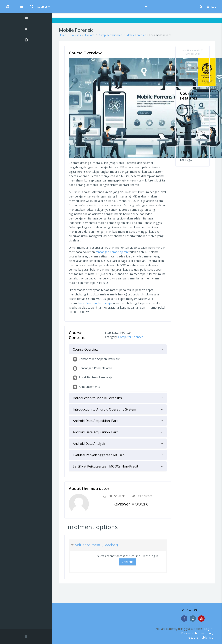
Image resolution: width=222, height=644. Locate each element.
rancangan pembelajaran (112, 252)
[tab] (118, 349)
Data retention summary (197, 633)
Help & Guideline (99, 6)
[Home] (26, 30)
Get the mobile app (201, 638)
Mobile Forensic (136, 35)
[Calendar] (26, 40)
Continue (128, 562)
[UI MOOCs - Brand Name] (26, 7)
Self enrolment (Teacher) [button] (96, 545)
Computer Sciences (110, 35)
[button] (67, 7)
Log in (213, 6)
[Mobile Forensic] (26, 19)
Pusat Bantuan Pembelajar (95, 303)
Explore (90, 35)
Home (63, 35)
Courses (78, 6)
